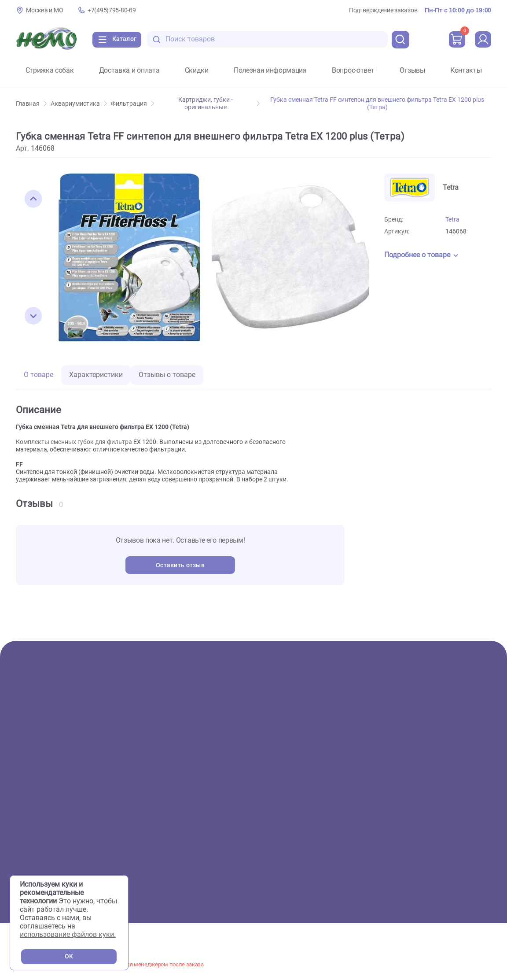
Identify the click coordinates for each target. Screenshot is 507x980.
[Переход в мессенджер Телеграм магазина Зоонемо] (478, 850)
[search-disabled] (163, 39)
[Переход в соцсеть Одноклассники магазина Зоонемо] (452, 850)
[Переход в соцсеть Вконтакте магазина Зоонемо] (425, 850)
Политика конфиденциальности (447, 880)
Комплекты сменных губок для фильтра (74, 442)
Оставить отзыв (180, 565)
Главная (31, 104)
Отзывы (412, 70)
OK (69, 956)
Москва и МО (44, 10)
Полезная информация (270, 70)
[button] (33, 199)
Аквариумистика (79, 104)
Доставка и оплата (129, 70)
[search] (399, 40)
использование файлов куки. (68, 934)
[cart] (456, 40)
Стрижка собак (50, 70)
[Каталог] (119, 40)
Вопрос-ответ (353, 70)
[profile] (482, 40)
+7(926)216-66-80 (463, 811)
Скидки (197, 70)
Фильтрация (132, 104)
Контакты (466, 70)
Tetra (452, 220)
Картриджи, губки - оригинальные (219, 104)
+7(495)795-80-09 (112, 10)
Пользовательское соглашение (446, 869)
